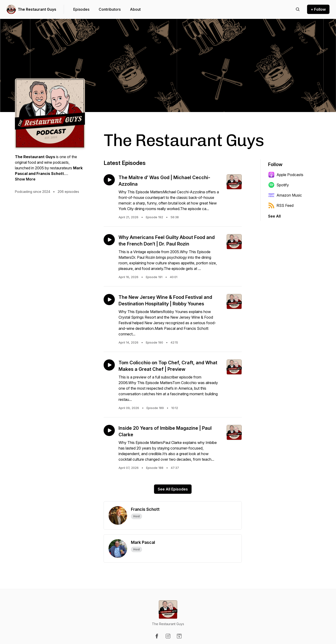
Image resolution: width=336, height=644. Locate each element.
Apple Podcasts (286, 175)
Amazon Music (285, 195)
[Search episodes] (298, 9)
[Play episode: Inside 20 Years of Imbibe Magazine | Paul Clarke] (109, 430)
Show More (25, 179)
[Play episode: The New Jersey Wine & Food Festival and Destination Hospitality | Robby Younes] (109, 300)
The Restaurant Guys (37, 9)
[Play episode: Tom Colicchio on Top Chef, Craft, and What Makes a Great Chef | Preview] (109, 365)
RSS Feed (281, 205)
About (135, 9)
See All (274, 216)
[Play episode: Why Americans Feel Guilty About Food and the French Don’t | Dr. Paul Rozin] (109, 240)
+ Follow (318, 9)
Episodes (81, 9)
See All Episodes (173, 489)
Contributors (110, 9)
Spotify (278, 185)
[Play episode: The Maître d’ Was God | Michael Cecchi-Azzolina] (109, 180)
